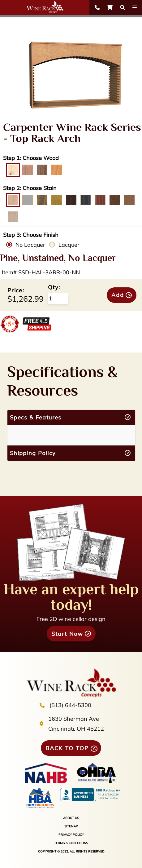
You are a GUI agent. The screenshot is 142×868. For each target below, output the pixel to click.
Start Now (67, 634)
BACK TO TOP (67, 748)
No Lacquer (30, 245)
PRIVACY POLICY (71, 835)
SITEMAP (71, 826)
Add (118, 295)
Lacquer (69, 245)
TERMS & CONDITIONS (71, 843)
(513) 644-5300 (70, 705)
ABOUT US (71, 818)
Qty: (54, 287)
